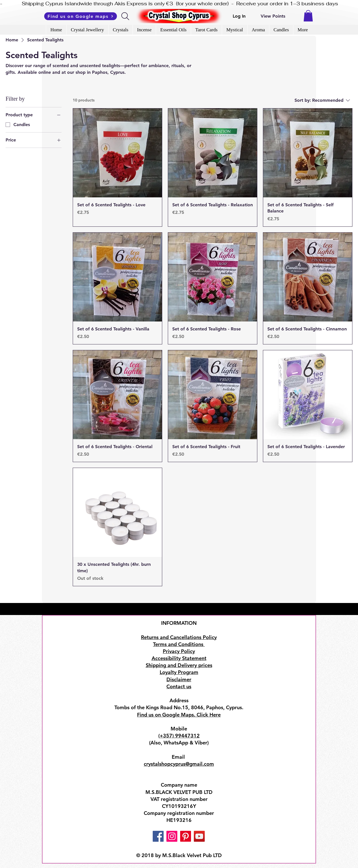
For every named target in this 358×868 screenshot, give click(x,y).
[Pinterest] (186, 836)
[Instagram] (172, 836)
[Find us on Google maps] (81, 16)
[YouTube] (199, 836)
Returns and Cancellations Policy (179, 637)
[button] (308, 16)
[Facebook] (158, 836)
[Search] (126, 16)
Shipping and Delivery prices (179, 665)
